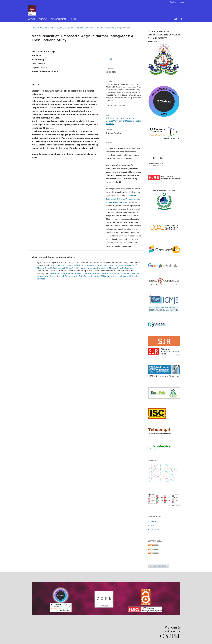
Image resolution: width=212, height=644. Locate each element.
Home (34, 28)
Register (173, 2)
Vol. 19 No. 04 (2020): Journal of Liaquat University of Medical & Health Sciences (82, 28)
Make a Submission (158, 566)
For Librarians (153, 529)
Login (182, 2)
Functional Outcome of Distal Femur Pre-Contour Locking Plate (79, 265)
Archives (43, 19)
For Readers (153, 521)
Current (31, 19)
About (73, 19)
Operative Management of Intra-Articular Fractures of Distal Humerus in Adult (86, 273)
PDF (112, 59)
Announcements (58, 19)
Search (178, 19)
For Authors (153, 525)
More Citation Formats (117, 105)
